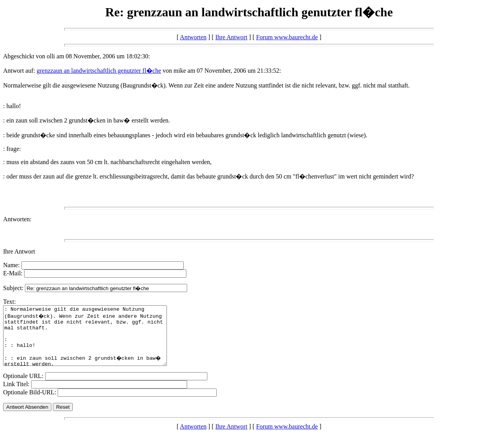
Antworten (193, 37)
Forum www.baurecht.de (287, 37)
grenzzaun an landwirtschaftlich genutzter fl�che (99, 71)
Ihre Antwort (231, 37)
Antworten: (17, 219)
